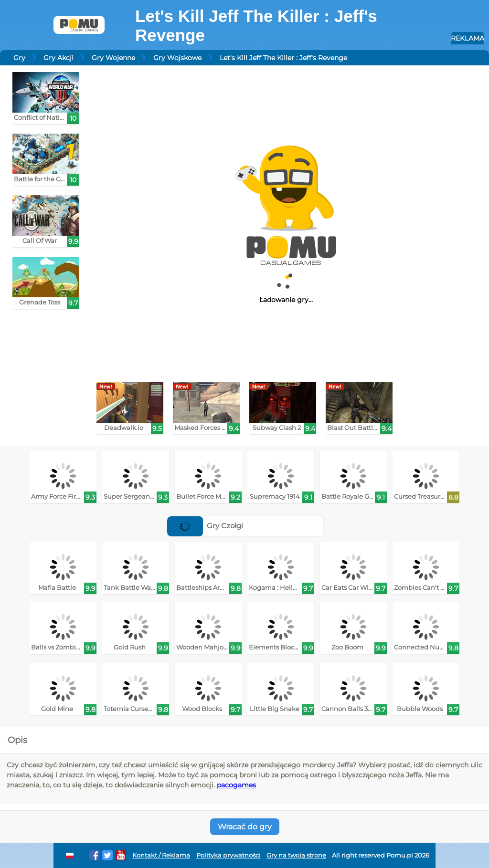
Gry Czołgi (205, 526)
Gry (19, 58)
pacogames (236, 785)
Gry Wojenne (113, 58)
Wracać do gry (245, 827)
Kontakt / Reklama (161, 855)
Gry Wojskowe (177, 58)
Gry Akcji (58, 58)
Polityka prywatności (229, 855)
